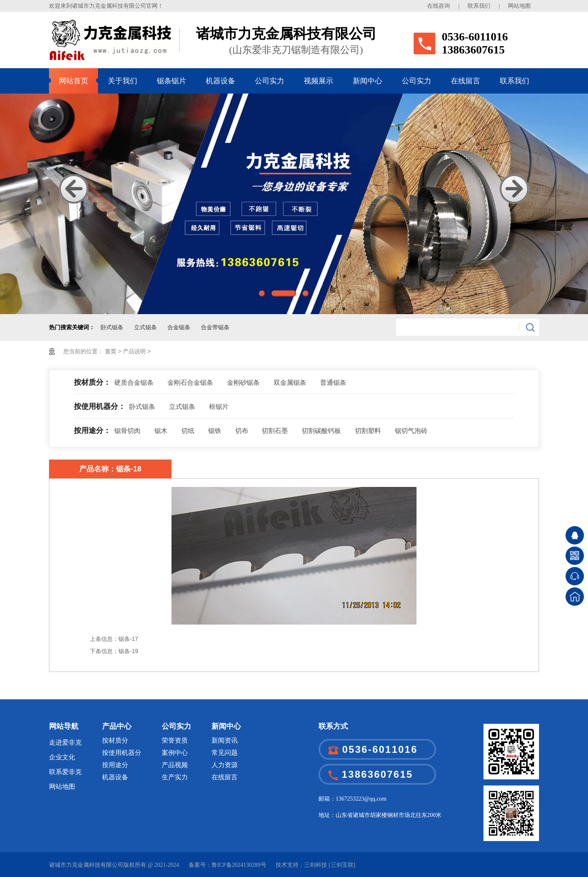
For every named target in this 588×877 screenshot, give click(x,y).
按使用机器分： (100, 406)
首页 (111, 351)
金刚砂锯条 (243, 383)
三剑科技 (316, 865)
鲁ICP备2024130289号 (239, 865)
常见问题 (225, 753)
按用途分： (92, 431)
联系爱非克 (65, 772)
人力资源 (225, 765)
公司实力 (269, 81)
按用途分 (115, 765)
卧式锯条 (112, 327)
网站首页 (73, 81)
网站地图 (519, 6)
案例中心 (175, 753)
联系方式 (333, 726)
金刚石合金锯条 (190, 383)
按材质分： (92, 382)
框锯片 (219, 407)
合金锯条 (179, 327)
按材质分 (115, 740)
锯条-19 (128, 651)
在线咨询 (439, 6)
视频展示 (318, 81)
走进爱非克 (65, 742)
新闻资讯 (225, 740)
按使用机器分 (122, 753)
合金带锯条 (215, 327)
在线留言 (465, 81)
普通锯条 (333, 383)
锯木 (161, 431)
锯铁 (215, 431)
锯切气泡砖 (411, 431)
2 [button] (284, 293)
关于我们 (122, 81)
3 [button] (306, 293)
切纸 (188, 431)
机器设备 (220, 81)
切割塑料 (368, 431)
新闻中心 (367, 81)
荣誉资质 (175, 740)
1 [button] (262, 293)
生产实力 (175, 777)
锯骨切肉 (127, 431)
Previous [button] (74, 189)
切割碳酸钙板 (321, 431)
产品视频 (175, 765)
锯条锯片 (171, 81)
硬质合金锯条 (134, 383)
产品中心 (117, 726)
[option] (294, 204)
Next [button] (514, 189)
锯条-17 (128, 639)
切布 (242, 431)
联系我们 (479, 6)
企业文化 (62, 757)
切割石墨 (275, 431)
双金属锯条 (290, 383)
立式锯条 (145, 327)
